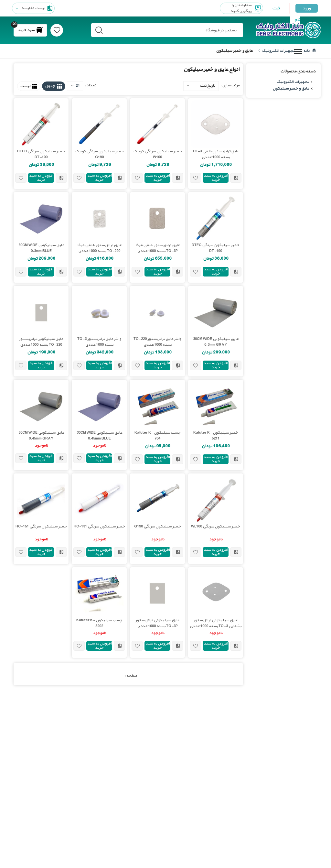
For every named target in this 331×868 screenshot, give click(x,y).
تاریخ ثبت (208, 85)
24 (75, 86)
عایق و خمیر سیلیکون (291, 89)
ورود (307, 8)
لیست (25, 86)
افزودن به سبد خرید (216, 178)
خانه (310, 51)
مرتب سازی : (230, 85)
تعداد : (91, 85)
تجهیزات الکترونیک (278, 51)
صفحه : (131, 675)
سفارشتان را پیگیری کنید (247, 8)
